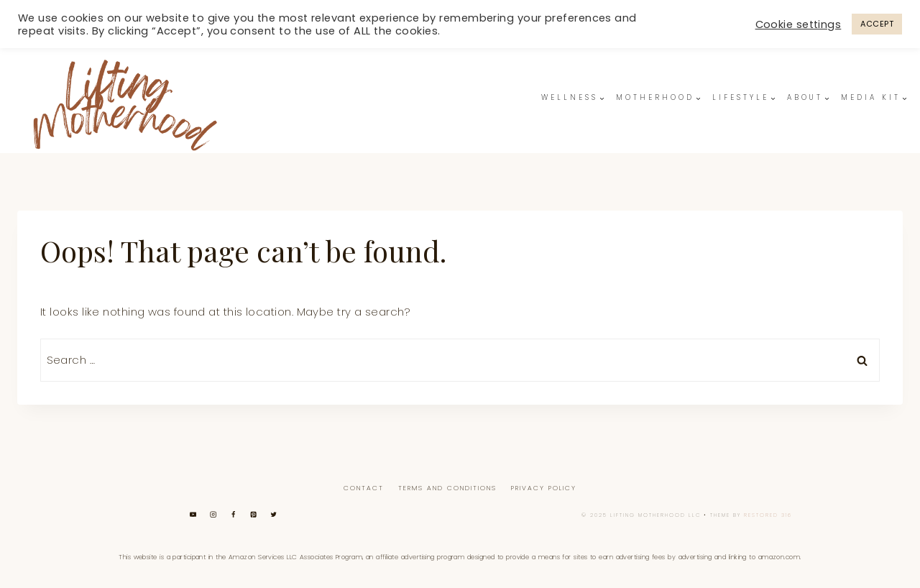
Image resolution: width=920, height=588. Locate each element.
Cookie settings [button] (799, 24)
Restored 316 (768, 515)
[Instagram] (213, 514)
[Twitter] (273, 514)
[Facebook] (233, 514)
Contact (364, 488)
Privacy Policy (544, 488)
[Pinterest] (253, 514)
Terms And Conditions (447, 488)
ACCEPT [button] (877, 24)
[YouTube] (193, 514)
